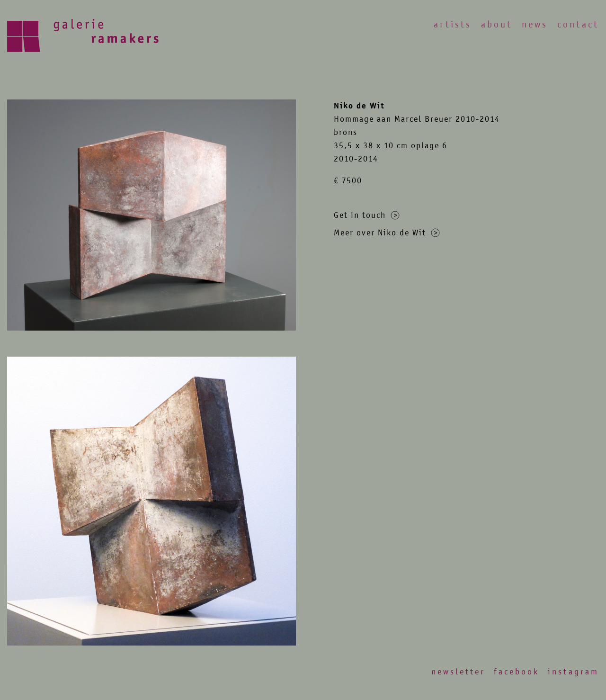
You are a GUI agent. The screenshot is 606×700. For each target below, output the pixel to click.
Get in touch (367, 215)
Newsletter (458, 672)
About (497, 24)
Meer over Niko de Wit (387, 233)
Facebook (517, 672)
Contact (578, 24)
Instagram (573, 672)
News (535, 24)
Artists (453, 24)
